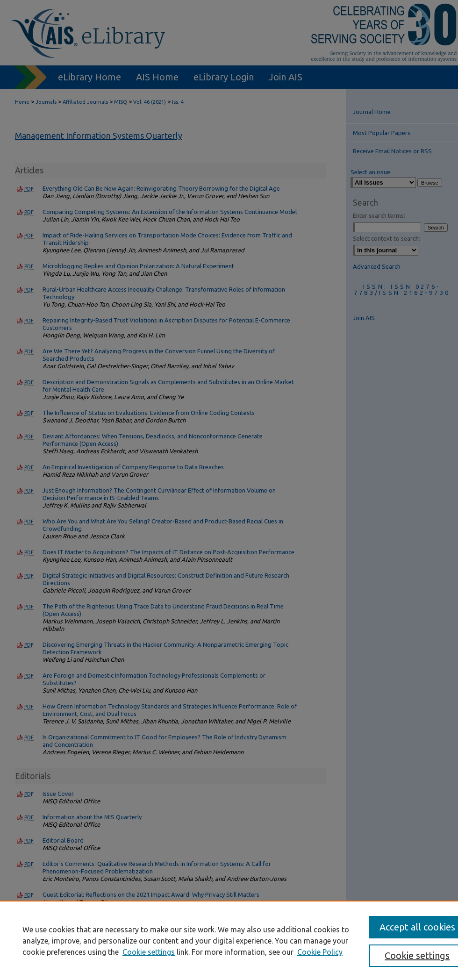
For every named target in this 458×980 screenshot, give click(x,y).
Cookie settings (149, 952)
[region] (229, 940)
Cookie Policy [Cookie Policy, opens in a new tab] (320, 952)
